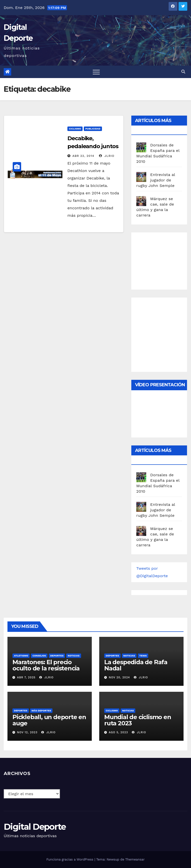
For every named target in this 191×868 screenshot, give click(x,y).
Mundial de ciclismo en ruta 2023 (138, 720)
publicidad (93, 129)
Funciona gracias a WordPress (70, 859)
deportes (57, 656)
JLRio (107, 156)
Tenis (143, 656)
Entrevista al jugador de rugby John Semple (156, 180)
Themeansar (135, 859)
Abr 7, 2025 (26, 677)
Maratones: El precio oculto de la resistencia (46, 665)
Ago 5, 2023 (119, 732)
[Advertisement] (164, 260)
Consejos (39, 656)
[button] (183, 72)
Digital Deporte (35, 827)
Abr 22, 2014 (83, 156)
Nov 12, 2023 (27, 732)
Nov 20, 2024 (119, 677)
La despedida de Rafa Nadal (136, 665)
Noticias (73, 656)
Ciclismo (75, 129)
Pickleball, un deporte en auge (49, 720)
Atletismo (21, 656)
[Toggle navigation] (96, 72)
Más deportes (41, 711)
